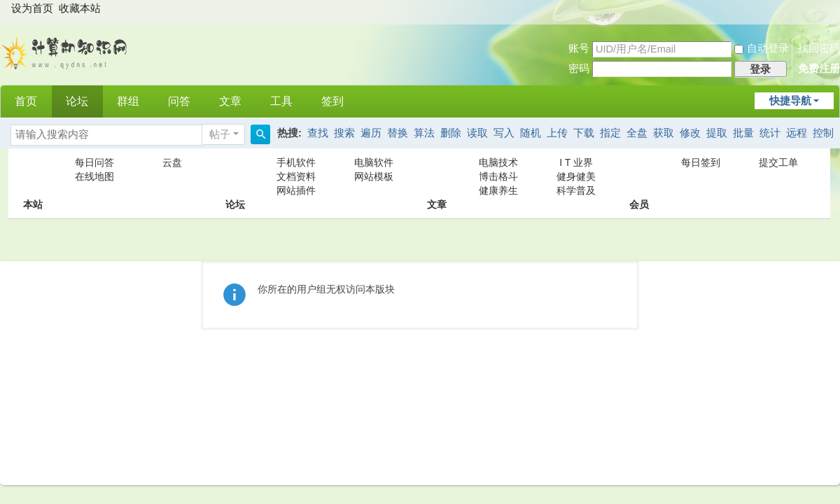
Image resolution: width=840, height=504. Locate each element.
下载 (584, 133)
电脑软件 (374, 162)
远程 (797, 133)
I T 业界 (576, 162)
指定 (610, 133)
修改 (690, 133)
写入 (504, 133)
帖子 (220, 134)
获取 (664, 133)
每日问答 (94, 162)
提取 (717, 133)
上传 (557, 133)
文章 (230, 101)
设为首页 (32, 8)
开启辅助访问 (828, 10)
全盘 (637, 133)
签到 (332, 101)
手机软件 (296, 162)
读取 (477, 133)
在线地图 (94, 176)
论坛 (77, 101)
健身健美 (576, 176)
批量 (743, 133)
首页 (26, 101)
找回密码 (819, 48)
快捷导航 (790, 101)
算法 (424, 133)
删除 (451, 133)
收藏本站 (80, 8)
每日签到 (701, 162)
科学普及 (576, 190)
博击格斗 (498, 176)
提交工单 (778, 162)
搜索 (344, 133)
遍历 (371, 133)
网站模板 (374, 176)
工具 (281, 101)
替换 (398, 133)
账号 (579, 48)
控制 (823, 133)
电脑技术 (498, 162)
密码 (579, 69)
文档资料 (296, 176)
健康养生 (498, 190)
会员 (639, 176)
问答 (179, 101)
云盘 (172, 162)
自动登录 (762, 48)
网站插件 (296, 190)
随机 (531, 133)
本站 (33, 176)
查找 (318, 133)
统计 (770, 133)
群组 (128, 101)
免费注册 (819, 69)
